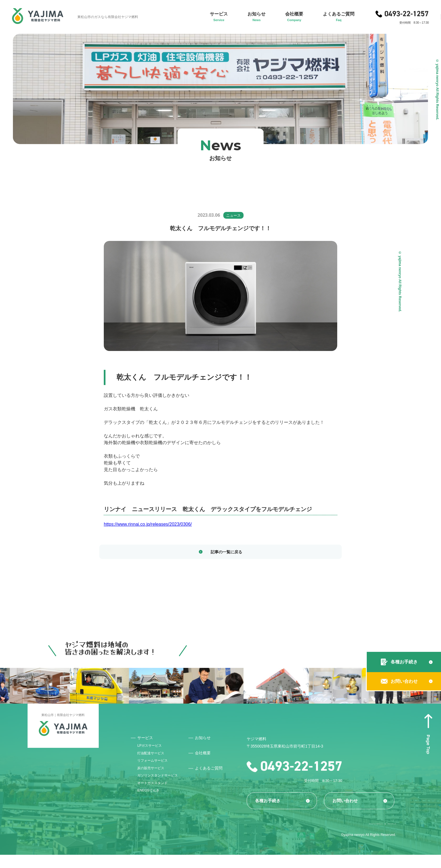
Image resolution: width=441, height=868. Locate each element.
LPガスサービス (153, 750)
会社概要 (212, 756)
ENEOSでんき (151, 807)
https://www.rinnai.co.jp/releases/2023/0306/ (148, 524)
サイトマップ (386, 836)
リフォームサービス (156, 769)
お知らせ (212, 740)
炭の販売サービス (154, 778)
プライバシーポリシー (348, 836)
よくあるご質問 (219, 771)
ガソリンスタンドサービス (162, 788)
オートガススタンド (156, 798)
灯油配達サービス (154, 759)
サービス (147, 740)
